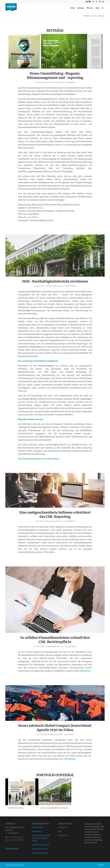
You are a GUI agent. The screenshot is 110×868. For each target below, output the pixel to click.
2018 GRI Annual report (16, 808)
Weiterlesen (50, 552)
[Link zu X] (93, 2)
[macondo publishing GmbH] (11, 8)
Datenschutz (63, 835)
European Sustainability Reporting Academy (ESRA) (41, 838)
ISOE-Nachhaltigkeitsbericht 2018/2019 (54, 808)
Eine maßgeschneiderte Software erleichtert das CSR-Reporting (55, 514)
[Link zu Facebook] (97, 2)
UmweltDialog (58, 82)
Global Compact (56, 734)
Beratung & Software (56, 286)
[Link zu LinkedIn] (103, 2)
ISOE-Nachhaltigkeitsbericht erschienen (55, 281)
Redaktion (72, 82)
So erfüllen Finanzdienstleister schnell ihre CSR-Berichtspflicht (55, 640)
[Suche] (103, 8)
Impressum (63, 827)
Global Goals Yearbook (41, 845)
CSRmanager (37, 831)
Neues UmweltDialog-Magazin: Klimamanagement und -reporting (55, 76)
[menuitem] (72, 8)
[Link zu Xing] (100, 2)
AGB (60, 831)
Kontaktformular (12, 849)
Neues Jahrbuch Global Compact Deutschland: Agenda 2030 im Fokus (55, 728)
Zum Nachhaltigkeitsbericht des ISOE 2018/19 (39, 459)
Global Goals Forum (39, 849)
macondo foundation (40, 853)
